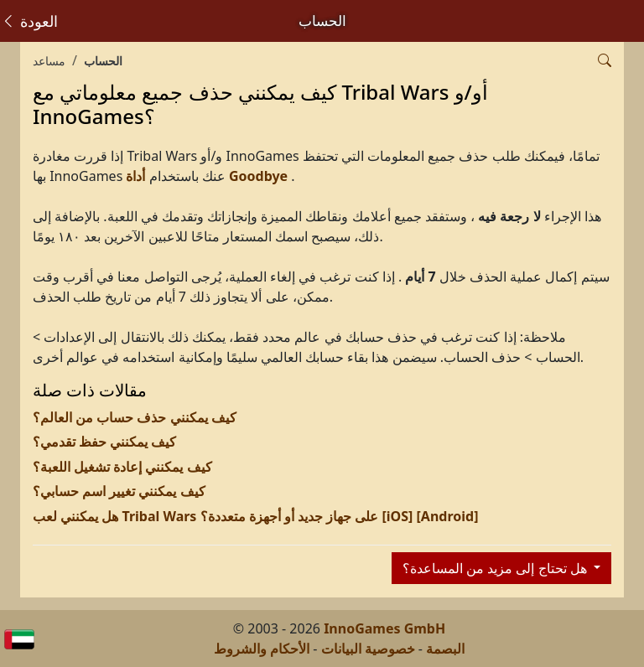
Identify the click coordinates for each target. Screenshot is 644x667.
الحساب (103, 61)
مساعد (49, 61)
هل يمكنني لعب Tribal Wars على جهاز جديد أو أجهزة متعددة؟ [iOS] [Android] (255, 516)
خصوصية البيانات (368, 649)
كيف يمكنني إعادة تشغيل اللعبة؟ (122, 467)
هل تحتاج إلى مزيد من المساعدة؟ (496, 568)
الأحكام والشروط (262, 649)
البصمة (445, 649)
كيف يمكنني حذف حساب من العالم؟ (135, 417)
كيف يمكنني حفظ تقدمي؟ (104, 442)
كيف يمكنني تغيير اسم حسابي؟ (119, 491)
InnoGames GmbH (384, 628)
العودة (29, 21)
